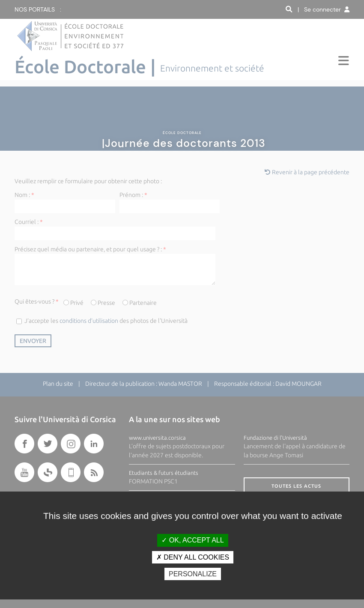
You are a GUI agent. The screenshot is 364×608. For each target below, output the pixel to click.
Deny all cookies (193, 557)
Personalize (193, 574)
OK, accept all (192, 540)
